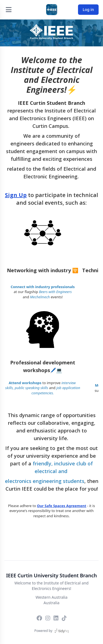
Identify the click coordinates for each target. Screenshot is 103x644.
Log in (88, 9)
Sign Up (16, 195)
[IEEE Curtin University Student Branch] (52, 10)
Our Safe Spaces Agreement (61, 506)
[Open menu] (9, 10)
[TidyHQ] (62, 631)
